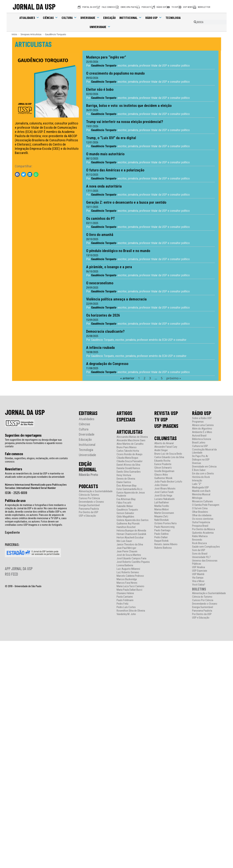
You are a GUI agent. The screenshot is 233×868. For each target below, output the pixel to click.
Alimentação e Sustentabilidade (96, 491)
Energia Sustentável (89, 505)
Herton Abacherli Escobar (130, 537)
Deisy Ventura (124, 475)
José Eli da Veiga (163, 495)
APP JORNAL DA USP (19, 568)
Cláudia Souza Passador (130, 461)
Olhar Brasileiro (200, 512)
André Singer (161, 450)
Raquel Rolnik (162, 541)
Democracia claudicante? (104, 331)
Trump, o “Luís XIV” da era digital (110, 138)
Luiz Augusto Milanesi (128, 569)
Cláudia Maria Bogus (127, 458)
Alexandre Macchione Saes (131, 440)
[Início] (14, 34)
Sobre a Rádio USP (202, 418)
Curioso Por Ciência (89, 498)
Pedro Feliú (122, 604)
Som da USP (199, 550)
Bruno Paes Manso (127, 447)
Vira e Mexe (198, 581)
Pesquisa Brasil (200, 526)
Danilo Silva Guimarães (129, 472)
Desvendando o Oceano (91, 502)
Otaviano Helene (125, 593)
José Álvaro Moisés (165, 488)
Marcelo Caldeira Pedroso (130, 576)
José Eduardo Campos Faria (131, 558)
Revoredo (197, 540)
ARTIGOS (124, 413)
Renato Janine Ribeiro (166, 544)
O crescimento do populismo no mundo (114, 73)
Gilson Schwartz (163, 468)
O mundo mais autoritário (104, 154)
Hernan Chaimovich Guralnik (131, 534)
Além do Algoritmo (202, 429)
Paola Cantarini (125, 597)
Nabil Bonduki (162, 520)
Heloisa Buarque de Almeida (131, 530)
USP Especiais (200, 571)
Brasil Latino (199, 442)
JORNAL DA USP (34, 7)
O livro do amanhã (99, 235)
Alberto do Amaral (164, 443)
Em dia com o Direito (203, 473)
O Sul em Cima (200, 508)
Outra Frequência (201, 522)
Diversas (197, 463)
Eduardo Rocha (162, 461)
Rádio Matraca (200, 536)
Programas (198, 422)
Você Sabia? (199, 585)
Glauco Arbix (161, 475)
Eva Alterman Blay (126, 499)
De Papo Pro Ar (200, 456)
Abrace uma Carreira (203, 425)
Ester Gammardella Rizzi (129, 489)
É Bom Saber (199, 470)
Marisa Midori (162, 509)
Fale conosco (14, 454)
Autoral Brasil (199, 435)
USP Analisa (199, 567)
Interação (197, 480)
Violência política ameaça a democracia (115, 299)
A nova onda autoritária (103, 186)
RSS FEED (11, 574)
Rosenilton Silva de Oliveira (131, 611)
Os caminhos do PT (100, 219)
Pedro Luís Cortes (126, 607)
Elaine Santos (124, 482)
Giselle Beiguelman (164, 471)
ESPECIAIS (126, 419)
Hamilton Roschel (126, 527)
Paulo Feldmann (125, 600)
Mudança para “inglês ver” (105, 57)
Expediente (12, 532)
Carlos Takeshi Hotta (128, 451)
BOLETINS (199, 589)
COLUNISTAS (166, 438)
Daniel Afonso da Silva (128, 465)
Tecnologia (173, 18)
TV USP (161, 419)
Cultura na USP (200, 446)
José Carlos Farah (164, 492)
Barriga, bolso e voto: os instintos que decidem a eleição (128, 106)
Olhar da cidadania (202, 515)
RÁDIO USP (202, 413)
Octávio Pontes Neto (166, 523)
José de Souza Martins (129, 555)
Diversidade (90, 18)
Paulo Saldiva (161, 534)
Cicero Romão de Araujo (130, 454)
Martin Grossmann (164, 513)
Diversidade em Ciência (204, 466)
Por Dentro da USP (89, 512)
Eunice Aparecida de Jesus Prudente (131, 494)
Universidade (100, 27)
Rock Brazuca (199, 543)
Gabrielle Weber (125, 506)
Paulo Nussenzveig (164, 527)
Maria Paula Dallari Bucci (129, 590)
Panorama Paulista (89, 509)
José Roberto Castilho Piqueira (133, 562)
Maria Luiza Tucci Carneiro (130, 586)
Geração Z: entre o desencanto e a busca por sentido (125, 202)
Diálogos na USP (201, 459)
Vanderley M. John (126, 614)
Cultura (69, 18)
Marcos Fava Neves (127, 583)
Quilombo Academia (203, 533)
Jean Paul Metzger (126, 548)
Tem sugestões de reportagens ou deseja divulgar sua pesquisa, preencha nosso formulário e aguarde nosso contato (34, 443)
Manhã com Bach (201, 491)
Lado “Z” (197, 484)
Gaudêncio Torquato (127, 510)
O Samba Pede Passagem (206, 505)
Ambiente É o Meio (202, 432)
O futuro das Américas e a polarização (114, 170)
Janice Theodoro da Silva (130, 544)
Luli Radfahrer (162, 502)
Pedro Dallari (161, 537)
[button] (17, 174)
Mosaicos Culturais (202, 501)
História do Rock (201, 477)
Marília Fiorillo (162, 506)
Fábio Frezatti (124, 503)
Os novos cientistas (203, 519)
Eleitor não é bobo (99, 89)
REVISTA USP (166, 413)
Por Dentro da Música (203, 529)
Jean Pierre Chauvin (127, 551)
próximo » (173, 378)
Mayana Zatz (161, 516)
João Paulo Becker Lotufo (168, 481)
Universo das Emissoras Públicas (205, 562)
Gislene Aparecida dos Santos (133, 520)
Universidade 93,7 (201, 557)
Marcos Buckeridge (127, 579)
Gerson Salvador (125, 513)
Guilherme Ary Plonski (128, 523)
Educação (109, 18)
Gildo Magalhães (125, 516)
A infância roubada (100, 348)
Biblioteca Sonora (202, 439)
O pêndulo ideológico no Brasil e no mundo (117, 251)
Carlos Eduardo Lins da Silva (169, 457)
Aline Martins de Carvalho (130, 444)
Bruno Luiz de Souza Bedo (168, 454)
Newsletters (14, 469)
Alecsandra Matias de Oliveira (132, 437)
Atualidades (29, 18)
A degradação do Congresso (106, 364)
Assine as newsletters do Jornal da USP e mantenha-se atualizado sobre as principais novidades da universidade (35, 475)
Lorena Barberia (125, 565)
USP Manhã (198, 574)
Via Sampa (198, 578)
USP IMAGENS (166, 426)
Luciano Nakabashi (164, 499)
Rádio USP (154, 18)
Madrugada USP (200, 487)
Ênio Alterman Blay (126, 486)
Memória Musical (201, 494)
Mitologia (197, 498)
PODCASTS (88, 486)
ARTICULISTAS (33, 44)
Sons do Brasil (200, 554)
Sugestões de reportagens (23, 435)
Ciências (50, 18)
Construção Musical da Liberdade (204, 451)
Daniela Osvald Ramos (128, 468)
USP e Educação (87, 516)
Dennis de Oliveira (126, 479)
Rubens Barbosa (163, 548)
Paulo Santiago (162, 530)
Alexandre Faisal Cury (166, 447)
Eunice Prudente (163, 464)
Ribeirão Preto (88, 475)
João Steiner (161, 485)
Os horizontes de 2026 (102, 315)
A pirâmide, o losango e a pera (108, 267)
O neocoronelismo (99, 283)
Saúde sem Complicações (206, 547)
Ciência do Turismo (89, 495)
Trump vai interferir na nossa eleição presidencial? (124, 122)
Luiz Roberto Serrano (128, 572)
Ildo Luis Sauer (124, 541)
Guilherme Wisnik (163, 478)
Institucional (131, 18)
